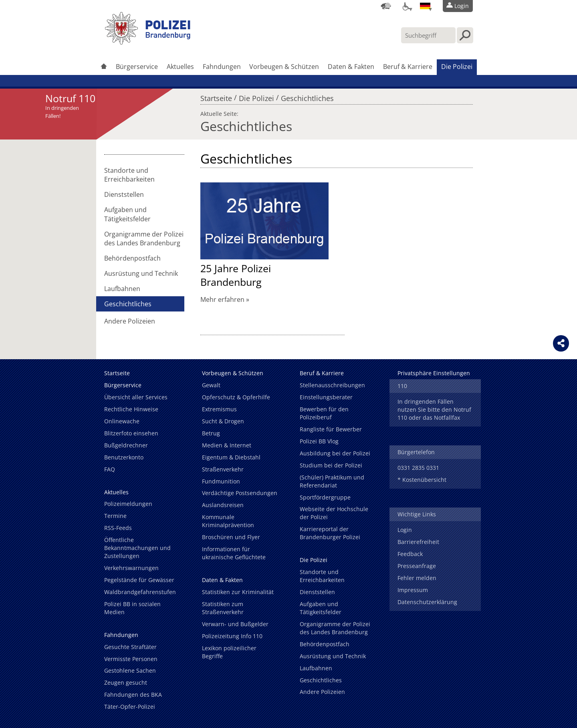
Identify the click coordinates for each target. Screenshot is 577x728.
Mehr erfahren (222, 299)
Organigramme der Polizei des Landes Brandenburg (144, 239)
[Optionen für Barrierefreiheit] (406, 6)
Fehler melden (417, 578)
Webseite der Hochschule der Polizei (334, 513)
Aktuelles (180, 67)
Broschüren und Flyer (231, 537)
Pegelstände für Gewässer (139, 580)
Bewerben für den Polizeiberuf (324, 413)
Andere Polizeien (130, 321)
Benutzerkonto (124, 457)
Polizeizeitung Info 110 (232, 636)
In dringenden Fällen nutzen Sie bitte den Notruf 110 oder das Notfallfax (434, 409)
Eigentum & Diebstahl (231, 457)
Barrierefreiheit (418, 542)
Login (405, 530)
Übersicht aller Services (136, 397)
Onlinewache (122, 421)
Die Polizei (457, 67)
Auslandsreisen (223, 505)
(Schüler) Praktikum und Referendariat (332, 481)
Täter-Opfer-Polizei (130, 707)
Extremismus (219, 409)
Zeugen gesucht (126, 682)
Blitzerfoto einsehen (131, 433)
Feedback (410, 554)
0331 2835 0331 (418, 468)
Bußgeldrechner (126, 445)
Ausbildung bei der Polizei (335, 453)
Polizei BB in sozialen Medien (132, 608)
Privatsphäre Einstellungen (434, 373)
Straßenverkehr (223, 469)
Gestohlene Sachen (130, 670)
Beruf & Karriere (408, 67)
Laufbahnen (122, 289)
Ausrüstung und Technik (141, 273)
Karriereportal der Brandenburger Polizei (330, 533)
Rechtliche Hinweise (131, 409)
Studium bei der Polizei (331, 465)
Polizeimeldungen (128, 504)
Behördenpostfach (132, 258)
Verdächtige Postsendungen (240, 493)
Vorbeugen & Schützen (284, 67)
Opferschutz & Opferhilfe (236, 397)
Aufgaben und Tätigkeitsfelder (127, 214)
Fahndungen (222, 67)
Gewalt (211, 385)
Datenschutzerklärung (427, 602)
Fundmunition (221, 481)
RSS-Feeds (118, 528)
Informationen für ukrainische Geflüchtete (234, 553)
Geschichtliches (307, 96)
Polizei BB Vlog (319, 441)
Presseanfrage (417, 566)
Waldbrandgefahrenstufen (140, 592)
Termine (115, 516)
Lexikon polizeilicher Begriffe (229, 652)
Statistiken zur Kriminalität (238, 592)
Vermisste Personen (131, 659)
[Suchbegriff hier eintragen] (428, 35)
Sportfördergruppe (325, 497)
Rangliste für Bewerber (331, 429)
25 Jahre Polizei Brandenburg (236, 275)
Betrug (211, 433)
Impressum (413, 590)
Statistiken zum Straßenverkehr (223, 608)
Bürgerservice (137, 67)
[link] (148, 42)
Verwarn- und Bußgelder (235, 624)
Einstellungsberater (326, 397)
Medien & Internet (227, 445)
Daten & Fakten (351, 67)
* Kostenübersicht (422, 480)
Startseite (216, 96)
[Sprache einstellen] (425, 6)
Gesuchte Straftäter (130, 647)
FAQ (110, 469)
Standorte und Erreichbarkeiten (129, 175)
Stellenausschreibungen (332, 385)
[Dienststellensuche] (386, 6)
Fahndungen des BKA (133, 695)
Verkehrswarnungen (131, 568)
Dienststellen (124, 194)
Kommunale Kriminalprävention (228, 521)
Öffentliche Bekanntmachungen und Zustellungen (137, 548)
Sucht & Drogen (223, 421)
